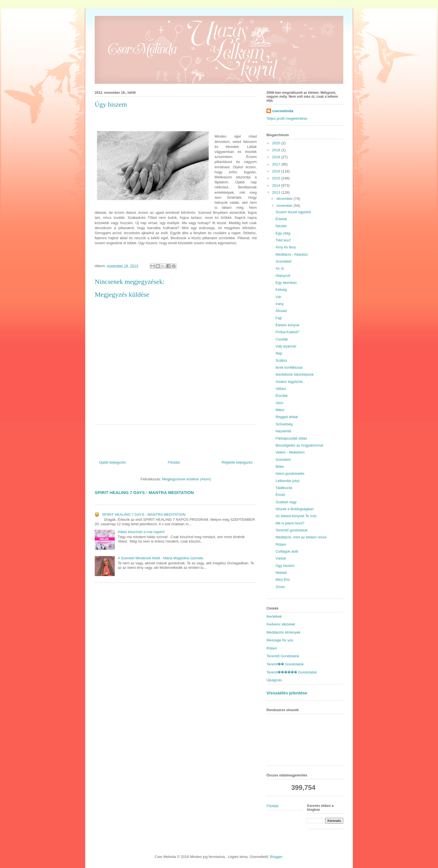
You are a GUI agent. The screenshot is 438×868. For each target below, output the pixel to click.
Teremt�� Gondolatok (285, 664)
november (285, 206)
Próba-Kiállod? (287, 332)
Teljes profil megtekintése (287, 118)
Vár (278, 297)
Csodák (282, 339)
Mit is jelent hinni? (290, 523)
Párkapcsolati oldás (291, 438)
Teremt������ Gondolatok (292, 672)
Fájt (278, 318)
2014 (277, 185)
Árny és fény (285, 247)
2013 (277, 192)
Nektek (281, 573)
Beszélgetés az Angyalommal (299, 445)
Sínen (280, 587)
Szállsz (281, 360)
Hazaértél (283, 431)
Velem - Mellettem (290, 452)
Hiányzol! (283, 276)
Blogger (276, 857)
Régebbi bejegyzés (237, 462)
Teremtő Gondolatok (283, 656)
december (285, 199)
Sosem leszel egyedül (293, 212)
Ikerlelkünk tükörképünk (295, 374)
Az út (280, 268)
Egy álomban (286, 283)
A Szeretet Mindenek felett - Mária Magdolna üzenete (160, 558)
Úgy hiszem (285, 566)
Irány (279, 304)
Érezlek (281, 396)
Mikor (280, 410)
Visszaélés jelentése (287, 693)
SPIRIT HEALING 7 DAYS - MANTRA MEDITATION (144, 492)
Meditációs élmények (283, 632)
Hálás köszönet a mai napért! (141, 532)
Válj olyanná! (286, 346)
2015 (277, 178)
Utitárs (281, 389)
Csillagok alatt (287, 551)
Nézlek (281, 226)
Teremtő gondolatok (291, 530)
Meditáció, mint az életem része (301, 537)
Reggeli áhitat (287, 417)
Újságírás (274, 680)
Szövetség (284, 424)
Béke (280, 467)
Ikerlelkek (274, 616)
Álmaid (281, 311)
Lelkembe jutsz (288, 481)
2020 (277, 143)
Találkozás (284, 488)
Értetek (281, 219)
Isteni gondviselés (290, 473)
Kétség (281, 290)
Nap (279, 353)
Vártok (281, 558)
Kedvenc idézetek (281, 624)
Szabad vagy (286, 502)
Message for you (280, 640)
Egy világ (283, 233)
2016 (277, 171)
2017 (277, 164)
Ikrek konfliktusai (289, 367)
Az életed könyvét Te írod (296, 516)
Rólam (281, 544)
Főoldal (174, 462)
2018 (277, 157)
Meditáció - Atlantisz (292, 254)
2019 (277, 150)
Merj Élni (283, 580)
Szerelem (283, 460)
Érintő (280, 495)
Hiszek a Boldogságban (295, 509)
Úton (279, 403)
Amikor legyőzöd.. (290, 382)
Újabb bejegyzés (112, 462)
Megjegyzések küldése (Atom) (187, 479)
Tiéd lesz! (283, 240)
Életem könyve (287, 325)
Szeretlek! (284, 261)
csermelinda (283, 111)
